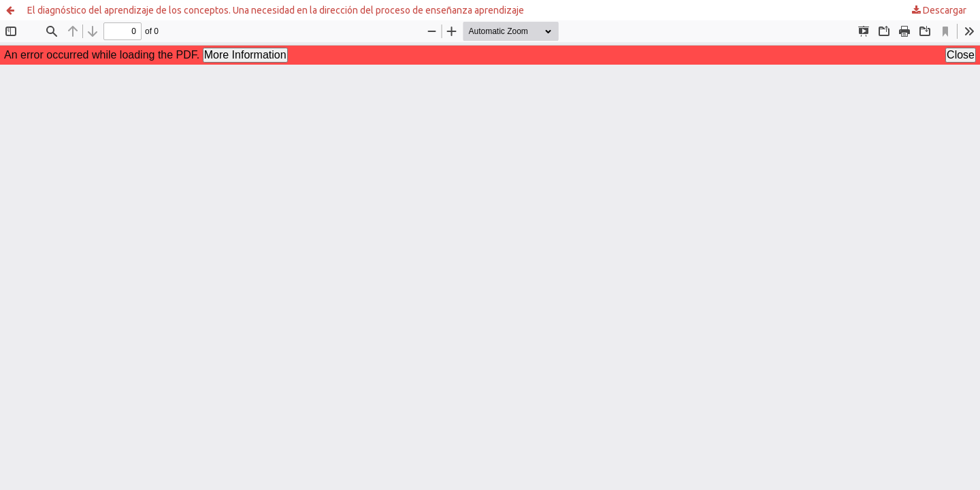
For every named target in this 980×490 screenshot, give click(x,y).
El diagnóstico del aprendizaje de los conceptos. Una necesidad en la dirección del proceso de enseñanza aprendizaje (276, 10)
